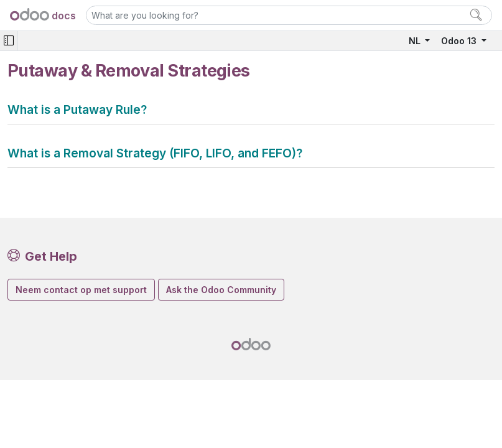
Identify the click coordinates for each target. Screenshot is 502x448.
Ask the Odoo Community (221, 290)
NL (416, 41)
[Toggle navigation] (9, 41)
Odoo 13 (460, 41)
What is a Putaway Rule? (77, 110)
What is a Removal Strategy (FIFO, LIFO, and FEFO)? (155, 153)
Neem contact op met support (81, 290)
